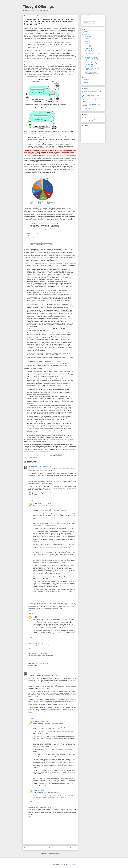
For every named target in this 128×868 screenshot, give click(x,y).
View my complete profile (89, 120)
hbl (31, 455)
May (87, 41)
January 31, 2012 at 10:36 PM (39, 653)
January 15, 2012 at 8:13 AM (45, 601)
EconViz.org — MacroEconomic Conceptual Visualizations (91, 96)
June (87, 39)
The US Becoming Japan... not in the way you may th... (92, 68)
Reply (30, 497)
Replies (32, 500)
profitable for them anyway (46, 387)
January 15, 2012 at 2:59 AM (45, 466)
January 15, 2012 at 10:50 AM (45, 503)
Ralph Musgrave (33, 466)
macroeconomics (33, 457)
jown (30, 644)
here (28, 365)
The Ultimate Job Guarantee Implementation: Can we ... (92, 53)
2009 (85, 82)
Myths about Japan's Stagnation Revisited (91, 73)
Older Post (73, 848)
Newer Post (28, 848)
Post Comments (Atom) (54, 854)
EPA (49, 166)
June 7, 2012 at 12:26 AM (41, 673)
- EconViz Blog (86, 109)
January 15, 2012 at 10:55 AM (45, 617)
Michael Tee (32, 807)
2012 (85, 34)
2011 (85, 77)
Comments (87, 23)
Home (51, 848)
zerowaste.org (70, 75)
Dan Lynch (31, 673)
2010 (85, 80)
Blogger (73, 864)
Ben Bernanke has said (53, 40)
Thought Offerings (38, 7)
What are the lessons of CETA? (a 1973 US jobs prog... (92, 59)
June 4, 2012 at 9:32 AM (42, 663)
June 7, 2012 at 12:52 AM (44, 790)
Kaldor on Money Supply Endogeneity (92, 64)
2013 (85, 32)
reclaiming (44, 152)
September (89, 36)
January (88, 48)
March (87, 46)
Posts (85, 20)
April (87, 44)
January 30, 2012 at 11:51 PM (39, 644)
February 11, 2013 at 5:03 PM (43, 807)
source (70, 295)
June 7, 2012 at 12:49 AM (44, 721)
